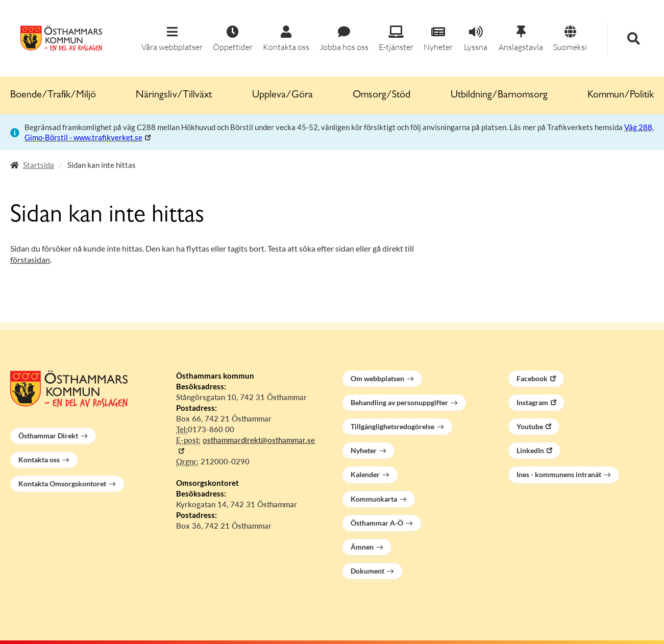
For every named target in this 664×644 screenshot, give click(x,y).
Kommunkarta (374, 499)
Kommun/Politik (621, 95)
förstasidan (30, 259)
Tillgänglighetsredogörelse (392, 426)
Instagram (532, 402)
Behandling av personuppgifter (399, 402)
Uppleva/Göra (282, 95)
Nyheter (364, 450)
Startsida (39, 165)
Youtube (530, 426)
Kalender (365, 474)
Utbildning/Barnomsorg (499, 95)
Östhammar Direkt (48, 436)
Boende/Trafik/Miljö (53, 95)
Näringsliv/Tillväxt (174, 95)
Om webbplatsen (377, 378)
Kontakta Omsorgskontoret (62, 484)
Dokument (367, 571)
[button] (172, 39)
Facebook (532, 378)
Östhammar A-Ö (377, 523)
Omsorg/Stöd (382, 95)
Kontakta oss (39, 460)
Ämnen (362, 547)
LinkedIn (530, 450)
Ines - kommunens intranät (559, 474)
